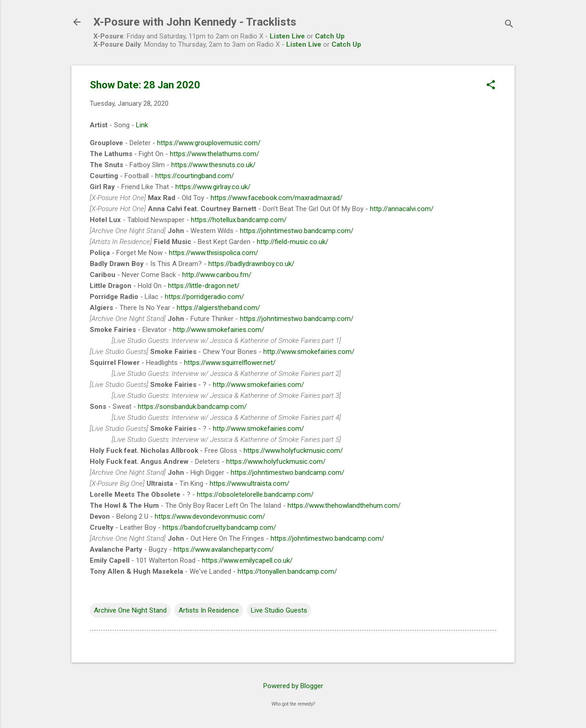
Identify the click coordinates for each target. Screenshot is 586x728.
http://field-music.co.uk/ (293, 242)
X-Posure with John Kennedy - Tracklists (195, 22)
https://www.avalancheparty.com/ (224, 549)
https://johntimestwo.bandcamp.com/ (297, 231)
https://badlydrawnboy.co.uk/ (251, 264)
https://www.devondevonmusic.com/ (210, 516)
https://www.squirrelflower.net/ (230, 363)
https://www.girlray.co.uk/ (213, 187)
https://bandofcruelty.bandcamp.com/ (219, 527)
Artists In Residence (209, 610)
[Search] (509, 25)
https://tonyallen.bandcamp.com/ (287, 571)
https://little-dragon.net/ (204, 286)
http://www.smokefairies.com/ (219, 330)
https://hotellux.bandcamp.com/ (239, 220)
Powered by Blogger (293, 686)
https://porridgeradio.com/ (204, 297)
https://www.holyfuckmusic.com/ (293, 451)
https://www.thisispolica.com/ (214, 253)
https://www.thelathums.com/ (214, 154)
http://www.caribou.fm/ (217, 275)
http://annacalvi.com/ (402, 209)
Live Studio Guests (279, 610)
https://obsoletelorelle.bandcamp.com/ (255, 494)
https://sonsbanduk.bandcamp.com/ (192, 407)
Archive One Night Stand (130, 610)
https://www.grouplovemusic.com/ (209, 143)
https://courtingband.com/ (195, 176)
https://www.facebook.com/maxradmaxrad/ (277, 198)
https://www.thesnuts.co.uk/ (213, 165)
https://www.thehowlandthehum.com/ (344, 505)
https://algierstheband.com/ (218, 308)
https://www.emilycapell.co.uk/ (247, 560)
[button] (491, 86)
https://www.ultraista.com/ (250, 484)
